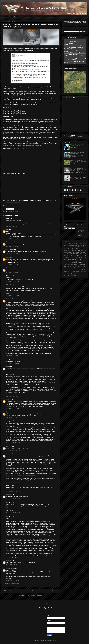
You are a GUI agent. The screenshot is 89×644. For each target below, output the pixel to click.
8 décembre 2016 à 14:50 (13, 396)
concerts (66, 270)
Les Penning (83, 248)
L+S (78, 248)
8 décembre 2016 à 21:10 (13, 418)
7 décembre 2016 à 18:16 (13, 239)
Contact (46, 603)
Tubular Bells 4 (74, 265)
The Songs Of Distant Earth (79, 261)
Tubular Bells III (68, 266)
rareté (75, 274)
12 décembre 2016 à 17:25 (13, 482)
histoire (83, 270)
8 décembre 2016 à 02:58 (13, 356)
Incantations (84, 247)
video (69, 276)
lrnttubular (9, 242)
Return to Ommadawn (13, 211)
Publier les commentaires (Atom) (34, 595)
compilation (83, 268)
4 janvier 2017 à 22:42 (12, 557)
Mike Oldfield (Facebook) (81, 231)
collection (76, 268)
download (73, 270)
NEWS (6, 16)
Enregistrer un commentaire (12, 584)
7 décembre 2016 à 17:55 (13, 226)
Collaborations (43, 16)
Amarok (66, 244)
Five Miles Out (79, 245)
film (78, 270)
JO (69, 248)
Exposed (73, 245)
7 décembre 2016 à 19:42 (13, 265)
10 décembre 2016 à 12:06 (13, 443)
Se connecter (69, 137)
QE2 (72, 256)
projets (70, 274)
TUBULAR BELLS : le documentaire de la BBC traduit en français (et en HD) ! (78, 177)
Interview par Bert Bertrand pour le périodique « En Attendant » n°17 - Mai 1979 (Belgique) (78, 154)
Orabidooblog (10, 249)
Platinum (66, 256)
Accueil (30, 591)
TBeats (69, 260)
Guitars (85, 245)
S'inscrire (81, 137)
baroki (8, 367)
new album (76, 272)
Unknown (9, 412)
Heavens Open (67, 247)
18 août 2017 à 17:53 (12, 565)
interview (66, 272)
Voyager (80, 266)
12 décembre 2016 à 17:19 (13, 451)
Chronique (72, 244)
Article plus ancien (53, 591)
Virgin (75, 266)
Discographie (15, 16)
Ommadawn (77, 252)
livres (71, 272)
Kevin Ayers (73, 248)
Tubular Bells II (83, 265)
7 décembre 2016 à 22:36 (13, 281)
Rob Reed (78, 258)
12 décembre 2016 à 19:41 (13, 491)
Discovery (83, 244)
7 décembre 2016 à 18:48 (13, 254)
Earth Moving (67, 245)
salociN (8, 299)
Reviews (24, 16)
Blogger (54, 641)
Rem (7, 229)
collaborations (68, 268)
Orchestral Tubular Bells (80, 254)
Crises (78, 244)
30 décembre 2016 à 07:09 (13, 513)
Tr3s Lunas (67, 263)
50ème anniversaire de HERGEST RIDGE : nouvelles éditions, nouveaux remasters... (78, 162)
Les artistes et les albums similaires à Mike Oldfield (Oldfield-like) (77, 146)
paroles (65, 274)
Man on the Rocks (72, 250)
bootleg (85, 266)
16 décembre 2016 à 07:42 (13, 499)
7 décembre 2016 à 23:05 (13, 295)
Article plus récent (8, 591)
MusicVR (70, 252)
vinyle (74, 276)
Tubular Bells (76, 263)
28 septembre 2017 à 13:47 (13, 580)
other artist (83, 272)
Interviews (33, 16)
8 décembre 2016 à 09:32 (13, 363)
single (65, 276)
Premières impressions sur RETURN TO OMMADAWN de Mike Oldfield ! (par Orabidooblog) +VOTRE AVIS (78, 170)
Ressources (54, 16)
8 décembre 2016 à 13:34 (13, 371)
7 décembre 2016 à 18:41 (13, 246)
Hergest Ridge (76, 247)
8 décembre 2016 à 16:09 (13, 408)
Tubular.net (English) (80, 235)
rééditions (82, 274)
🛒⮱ (78, 41)
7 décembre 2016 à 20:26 (13, 272)
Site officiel (80, 227)
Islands (65, 248)
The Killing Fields (78, 259)
